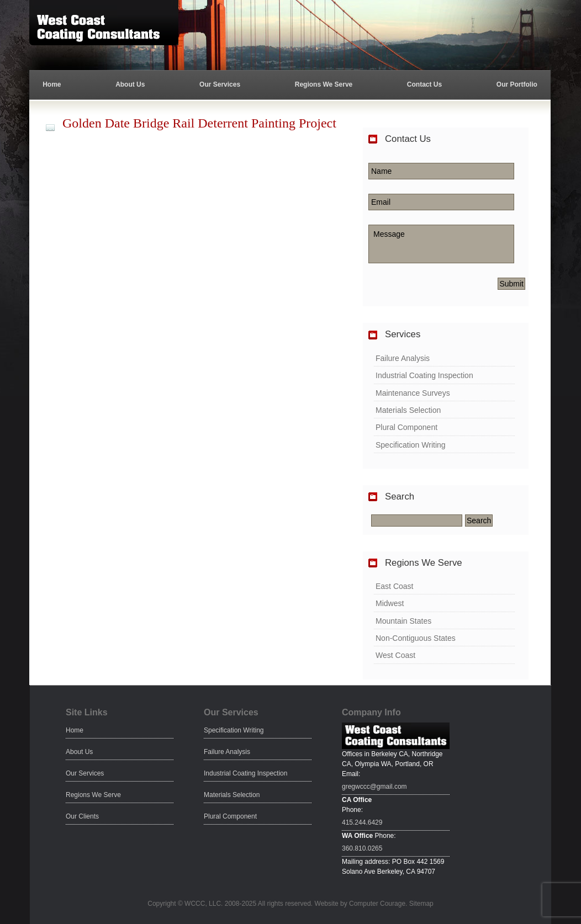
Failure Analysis (403, 358)
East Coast (394, 586)
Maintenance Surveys (413, 393)
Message (441, 244)
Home (52, 84)
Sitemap (421, 904)
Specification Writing (411, 445)
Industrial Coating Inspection (424, 375)
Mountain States (403, 621)
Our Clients (82, 816)
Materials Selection (408, 410)
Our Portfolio (517, 84)
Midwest (390, 603)
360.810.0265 (362, 848)
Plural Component (406, 427)
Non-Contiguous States (416, 638)
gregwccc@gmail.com (374, 787)
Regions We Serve (324, 84)
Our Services (220, 84)
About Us (130, 84)
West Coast (395, 655)
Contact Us (424, 84)
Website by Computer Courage (360, 904)
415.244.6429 (362, 822)
